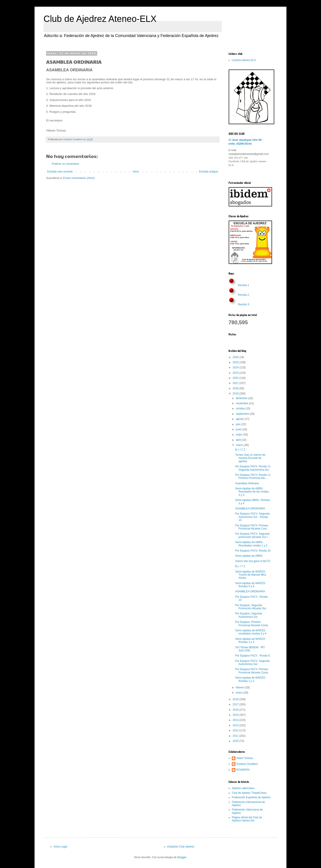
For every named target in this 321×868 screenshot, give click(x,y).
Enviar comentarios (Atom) (79, 178)
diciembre (242, 398)
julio (239, 424)
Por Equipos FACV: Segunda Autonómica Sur (252, 663)
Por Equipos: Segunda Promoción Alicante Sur (251, 607)
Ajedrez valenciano (243, 788)
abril (239, 440)
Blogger (182, 857)
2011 (236, 736)
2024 (236, 367)
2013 (236, 725)
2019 (236, 394)
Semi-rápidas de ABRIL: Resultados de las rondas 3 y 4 (252, 492)
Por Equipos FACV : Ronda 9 (252, 656)
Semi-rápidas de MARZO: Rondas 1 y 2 (250, 679)
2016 (236, 710)
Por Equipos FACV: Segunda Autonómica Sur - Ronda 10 (252, 517)
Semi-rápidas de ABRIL (249, 556)
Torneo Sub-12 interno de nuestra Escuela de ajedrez (250, 458)
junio (239, 429)
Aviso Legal (60, 847)
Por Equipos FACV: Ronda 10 (253, 551)
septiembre (243, 414)
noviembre (242, 403)
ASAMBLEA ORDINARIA (250, 509)
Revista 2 (243, 295)
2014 (236, 720)
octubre (241, 408)
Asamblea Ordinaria (247, 483)
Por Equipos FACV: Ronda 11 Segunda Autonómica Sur (253, 468)
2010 (236, 741)
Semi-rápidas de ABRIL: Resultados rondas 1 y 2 (251, 544)
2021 (236, 383)
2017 (236, 704)
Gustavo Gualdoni (247, 764)
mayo (240, 435)
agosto (240, 419)
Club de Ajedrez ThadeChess (249, 793)
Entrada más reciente (60, 172)
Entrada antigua (209, 172)
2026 (236, 357)
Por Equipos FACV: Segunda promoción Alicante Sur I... (252, 535)
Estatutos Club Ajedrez (181, 847)
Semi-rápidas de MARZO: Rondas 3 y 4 (250, 640)
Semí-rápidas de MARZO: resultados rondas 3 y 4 (251, 632)
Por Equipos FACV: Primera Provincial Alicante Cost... (252, 527)
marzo (240, 445)
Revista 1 (243, 285)
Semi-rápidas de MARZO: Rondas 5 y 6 (250, 585)
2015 (236, 715)
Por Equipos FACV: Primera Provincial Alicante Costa (252, 671)
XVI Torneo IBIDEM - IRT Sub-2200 (250, 649)
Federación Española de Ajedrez (251, 797)
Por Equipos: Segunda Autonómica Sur (249, 615)
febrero (240, 687)
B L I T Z (240, 450)
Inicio (136, 172)
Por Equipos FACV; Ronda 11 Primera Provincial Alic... (253, 476)
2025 (236, 362)
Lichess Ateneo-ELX (244, 60)
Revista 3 (243, 304)
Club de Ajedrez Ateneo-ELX (100, 19)
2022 (236, 378)
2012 (236, 731)
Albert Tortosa (245, 758)
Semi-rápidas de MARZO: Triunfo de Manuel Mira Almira (251, 575)
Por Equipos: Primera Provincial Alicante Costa (252, 624)
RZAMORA (243, 770)
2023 (236, 373)
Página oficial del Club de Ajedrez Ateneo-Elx (247, 819)
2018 (236, 699)
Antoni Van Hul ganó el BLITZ (253, 561)
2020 (236, 388)
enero (240, 693)
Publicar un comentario (65, 164)
